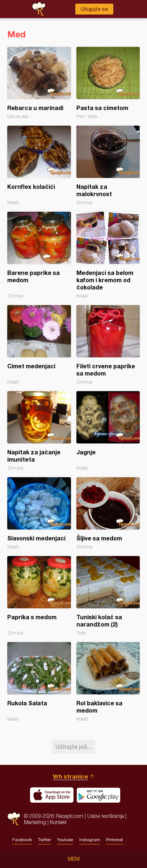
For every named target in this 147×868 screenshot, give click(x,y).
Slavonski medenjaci (39, 513)
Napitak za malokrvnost (108, 165)
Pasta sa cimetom (108, 83)
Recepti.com (14, 819)
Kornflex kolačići (39, 165)
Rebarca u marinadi (39, 83)
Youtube (65, 840)
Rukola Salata (39, 682)
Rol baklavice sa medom (108, 682)
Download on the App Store (52, 795)
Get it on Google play (98, 795)
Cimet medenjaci (39, 345)
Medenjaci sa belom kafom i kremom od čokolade (108, 255)
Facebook (22, 840)
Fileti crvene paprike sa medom (108, 345)
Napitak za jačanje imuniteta (39, 431)
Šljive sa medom (108, 513)
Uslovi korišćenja (106, 816)
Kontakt (58, 822)
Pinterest (115, 840)
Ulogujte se (94, 9)
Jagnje (108, 431)
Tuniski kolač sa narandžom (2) (108, 596)
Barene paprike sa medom (39, 255)
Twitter (45, 840)
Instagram (90, 840)
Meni (74, 859)
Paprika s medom (39, 596)
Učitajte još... (73, 747)
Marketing (35, 822)
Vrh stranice (70, 776)
